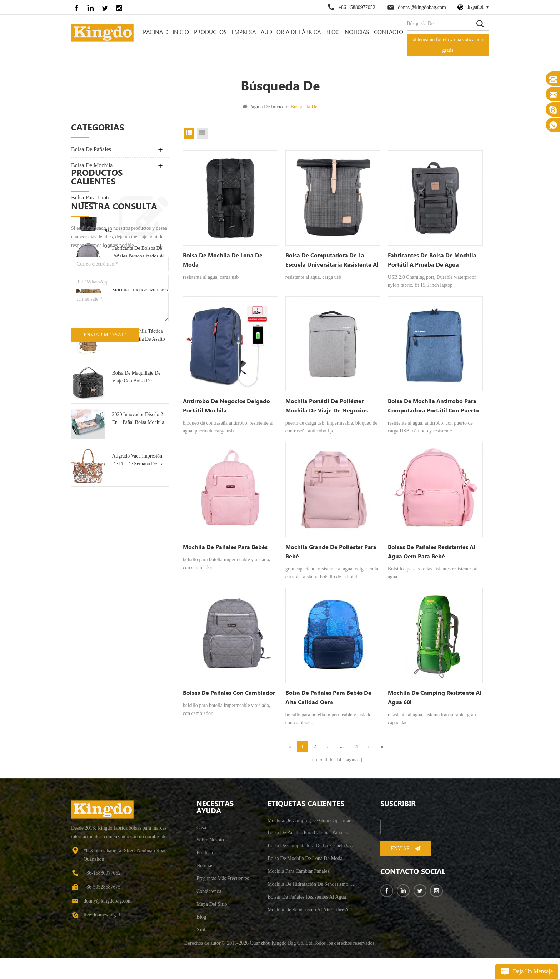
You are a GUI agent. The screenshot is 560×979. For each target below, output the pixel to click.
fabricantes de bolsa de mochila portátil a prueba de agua (432, 260)
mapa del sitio (212, 908)
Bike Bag (82, 278)
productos (206, 857)
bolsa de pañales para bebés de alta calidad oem (328, 698)
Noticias (357, 32)
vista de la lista (202, 133)
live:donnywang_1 (102, 919)
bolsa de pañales (91, 149)
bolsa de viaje (88, 214)
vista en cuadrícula (189, 133)
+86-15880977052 (357, 7)
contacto (389, 32)
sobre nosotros (212, 844)
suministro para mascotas (101, 262)
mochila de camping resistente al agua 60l (435, 698)
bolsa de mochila (92, 165)
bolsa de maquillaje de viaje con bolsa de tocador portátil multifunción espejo (136, 505)
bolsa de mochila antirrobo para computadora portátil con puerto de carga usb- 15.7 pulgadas (433, 407)
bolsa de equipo (91, 246)
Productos (210, 32)
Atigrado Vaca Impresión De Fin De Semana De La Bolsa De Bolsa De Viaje (137, 589)
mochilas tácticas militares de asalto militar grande (140, 422)
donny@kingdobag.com (422, 7)
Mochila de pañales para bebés (225, 547)
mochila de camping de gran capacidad (309, 824)
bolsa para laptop (92, 197)
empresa (244, 32)
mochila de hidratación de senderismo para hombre (311, 888)
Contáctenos (209, 895)
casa (201, 832)
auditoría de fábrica (291, 32)
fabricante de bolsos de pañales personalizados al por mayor (138, 380)
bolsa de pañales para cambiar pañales (307, 837)
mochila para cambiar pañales (298, 875)
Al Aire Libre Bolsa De (98, 181)
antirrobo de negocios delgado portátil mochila (226, 406)
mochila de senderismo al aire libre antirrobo (311, 914)
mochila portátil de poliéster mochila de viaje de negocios (327, 406)
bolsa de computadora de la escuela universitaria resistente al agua (332, 261)
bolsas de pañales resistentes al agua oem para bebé (432, 552)
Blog (332, 32)
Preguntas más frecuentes (223, 882)
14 (355, 746)
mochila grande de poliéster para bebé (331, 552)
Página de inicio (166, 32)
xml (201, 934)
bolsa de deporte (92, 230)
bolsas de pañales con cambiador (229, 693)
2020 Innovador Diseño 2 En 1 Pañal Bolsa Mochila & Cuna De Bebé (138, 547)
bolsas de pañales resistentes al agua (307, 901)
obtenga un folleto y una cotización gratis (448, 45)
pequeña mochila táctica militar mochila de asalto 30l (138, 464)
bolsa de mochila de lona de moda (139, 338)
